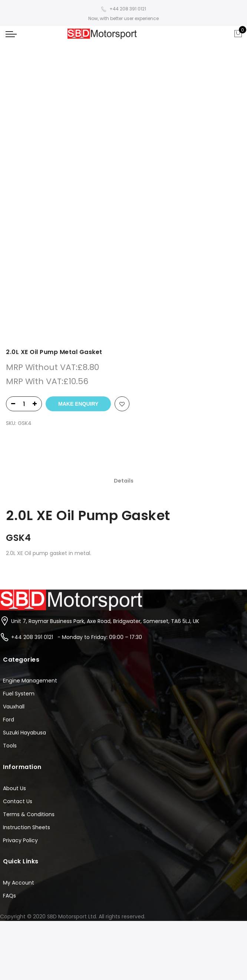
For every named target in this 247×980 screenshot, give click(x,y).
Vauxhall (14, 649)
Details (124, 221)
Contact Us (18, 743)
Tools (10, 688)
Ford (9, 662)
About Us (14, 730)
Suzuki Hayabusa (24, 675)
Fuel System (19, 636)
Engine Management (30, 623)
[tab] (124, 221)
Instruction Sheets (27, 769)
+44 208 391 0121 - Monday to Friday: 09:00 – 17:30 (77, 580)
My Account (19, 825)
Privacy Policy (20, 782)
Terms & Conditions (29, 756)
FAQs (9, 838)
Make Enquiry (78, 144)
